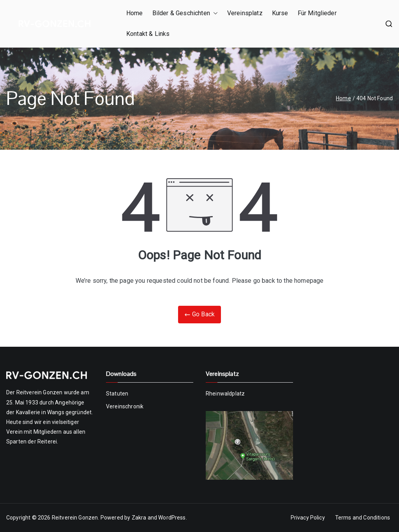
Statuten (117, 394)
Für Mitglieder (317, 13)
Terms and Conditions (363, 518)
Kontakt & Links (148, 34)
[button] (214, 13)
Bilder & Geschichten (185, 13)
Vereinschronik (125, 406)
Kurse (280, 13)
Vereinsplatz (245, 13)
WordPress (172, 518)
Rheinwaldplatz (225, 394)
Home (135, 13)
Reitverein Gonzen (75, 518)
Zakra (139, 518)
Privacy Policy (308, 518)
